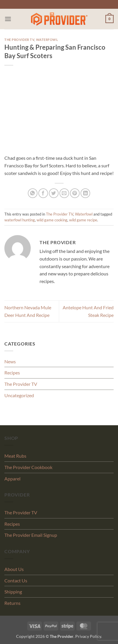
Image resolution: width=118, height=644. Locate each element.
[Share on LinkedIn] (85, 193)
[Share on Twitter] (54, 193)
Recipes (12, 373)
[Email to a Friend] (64, 193)
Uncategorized (19, 395)
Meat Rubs (15, 456)
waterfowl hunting (20, 220)
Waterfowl (47, 40)
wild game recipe (83, 220)
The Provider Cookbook (28, 467)
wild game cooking (52, 220)
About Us (14, 569)
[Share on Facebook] (43, 193)
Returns (12, 603)
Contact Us (16, 580)
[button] (8, 19)
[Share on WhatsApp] (33, 193)
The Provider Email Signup (31, 535)
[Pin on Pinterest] (75, 193)
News (10, 361)
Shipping (13, 592)
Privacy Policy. (89, 636)
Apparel (12, 479)
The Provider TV (19, 40)
